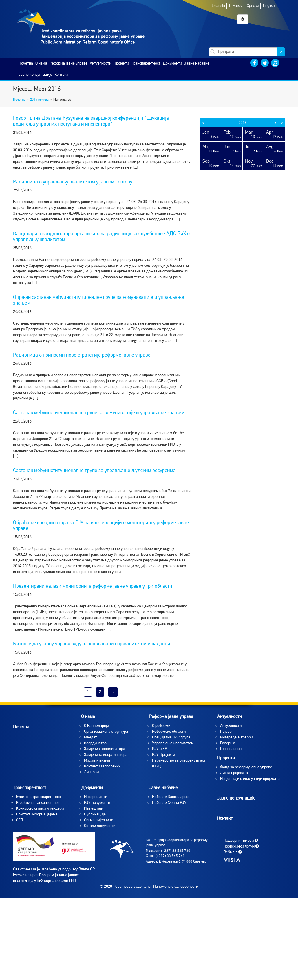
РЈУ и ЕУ (160, 749)
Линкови (91, 772)
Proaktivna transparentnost (38, 803)
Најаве (226, 731)
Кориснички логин (241, 846)
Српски (253, 6)
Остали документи (100, 826)
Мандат (91, 737)
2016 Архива (39, 100)
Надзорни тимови (241, 840)
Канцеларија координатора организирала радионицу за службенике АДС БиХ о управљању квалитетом (101, 236)
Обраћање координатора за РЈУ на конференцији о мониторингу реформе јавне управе (101, 525)
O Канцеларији (96, 726)
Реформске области (169, 731)
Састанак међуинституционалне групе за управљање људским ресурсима (94, 470)
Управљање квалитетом (173, 743)
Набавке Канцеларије (171, 797)
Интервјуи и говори (236, 737)
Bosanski (218, 6)
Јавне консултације (35, 74)
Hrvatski (236, 6)
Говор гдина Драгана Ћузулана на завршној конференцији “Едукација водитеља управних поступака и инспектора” (91, 121)
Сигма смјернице (99, 820)
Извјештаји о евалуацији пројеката (250, 779)
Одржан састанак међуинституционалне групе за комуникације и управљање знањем (99, 300)
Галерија (228, 743)
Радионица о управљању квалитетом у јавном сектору (73, 182)
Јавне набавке (197, 63)
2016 (243, 123)
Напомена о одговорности (176, 886)
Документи (172, 63)
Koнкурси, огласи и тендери (40, 808)
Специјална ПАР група (171, 737)
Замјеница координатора (106, 755)
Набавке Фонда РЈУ (169, 803)
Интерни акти (96, 797)
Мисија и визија (97, 760)
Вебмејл (233, 852)
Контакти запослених (102, 766)
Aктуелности (231, 726)
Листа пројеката (234, 773)
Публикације (95, 814)
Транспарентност (146, 63)
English (269, 6)
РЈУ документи (97, 803)
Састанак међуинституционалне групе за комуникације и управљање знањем (99, 412)
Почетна (26, 63)
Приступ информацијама (37, 814)
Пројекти (121, 63)
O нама (41, 63)
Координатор (95, 743)
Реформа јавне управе (68, 63)
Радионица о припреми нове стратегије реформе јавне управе (82, 355)
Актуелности (100, 63)
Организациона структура (106, 731)
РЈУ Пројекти (163, 755)
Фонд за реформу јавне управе (246, 767)
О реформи (161, 726)
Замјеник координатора (105, 749)
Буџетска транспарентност (39, 797)
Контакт (61, 74)
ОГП (19, 820)
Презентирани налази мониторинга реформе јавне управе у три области (93, 586)
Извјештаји (94, 808)
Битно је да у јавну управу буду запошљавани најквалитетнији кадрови (92, 644)
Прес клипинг (232, 749)
